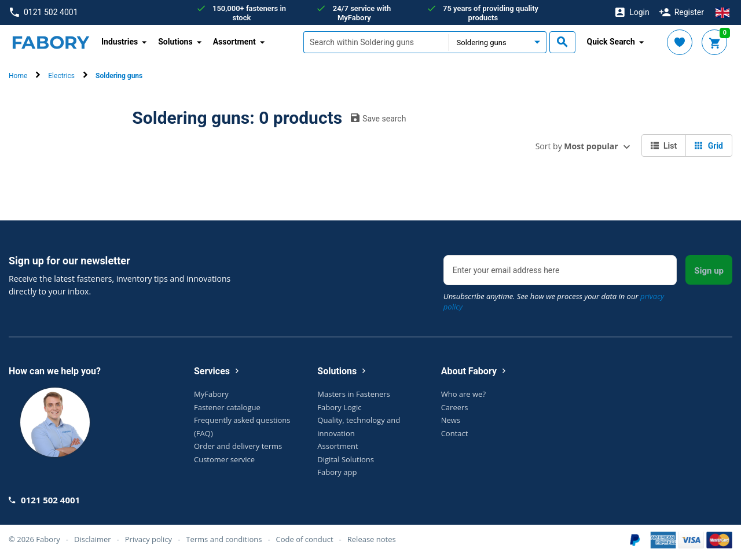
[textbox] (376, 42)
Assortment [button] (234, 42)
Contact (455, 433)
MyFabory (211, 394)
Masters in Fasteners (353, 394)
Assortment (338, 446)
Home (18, 76)
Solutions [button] (175, 42)
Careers (455, 407)
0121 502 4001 (44, 12)
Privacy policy (148, 539)
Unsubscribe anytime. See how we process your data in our (554, 301)
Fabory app (337, 472)
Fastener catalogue (227, 407)
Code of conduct (305, 539)
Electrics (61, 76)
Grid (709, 146)
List (664, 146)
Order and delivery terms (238, 446)
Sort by (577, 146)
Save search (378, 118)
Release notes (372, 539)
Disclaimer (93, 539)
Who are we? (463, 394)
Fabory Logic (339, 407)
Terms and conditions (224, 539)
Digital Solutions (346, 459)
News (451, 420)
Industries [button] (120, 42)
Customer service (224, 459)
